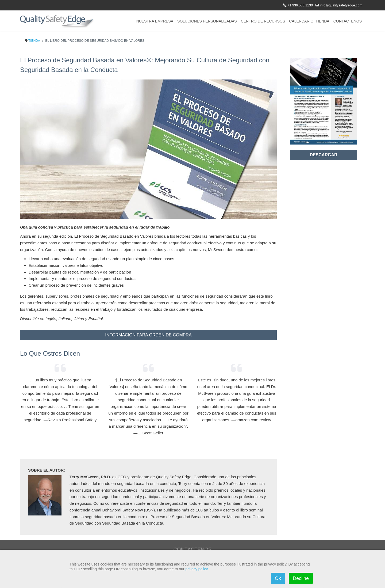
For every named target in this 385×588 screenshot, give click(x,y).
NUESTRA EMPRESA (155, 21)
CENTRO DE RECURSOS (263, 21)
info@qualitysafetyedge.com (341, 5)
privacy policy (196, 569)
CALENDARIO (301, 21)
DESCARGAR (323, 155)
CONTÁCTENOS (192, 549)
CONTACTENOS (348, 21)
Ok (278, 578)
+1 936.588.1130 (300, 5)
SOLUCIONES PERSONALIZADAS (207, 21)
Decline (301, 578)
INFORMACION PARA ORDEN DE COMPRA (148, 335)
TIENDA (322, 21)
